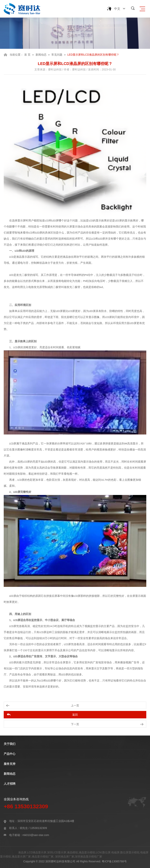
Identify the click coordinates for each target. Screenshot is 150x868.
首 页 (27, 55)
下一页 (75, 724)
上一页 (75, 705)
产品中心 (10, 754)
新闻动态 (41, 55)
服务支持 (10, 764)
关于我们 (10, 744)
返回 (75, 715)
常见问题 (57, 55)
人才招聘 (10, 784)
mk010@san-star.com (36, 835)
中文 (117, 9)
